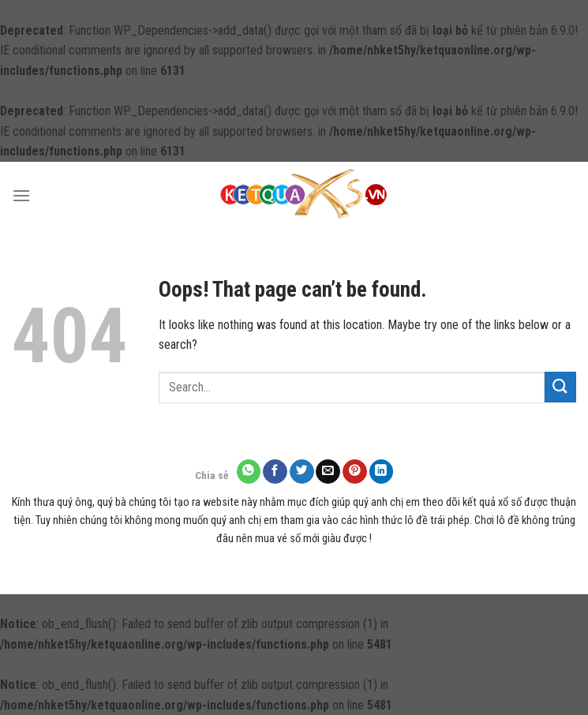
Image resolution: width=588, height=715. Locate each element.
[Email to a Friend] (328, 472)
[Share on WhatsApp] (249, 472)
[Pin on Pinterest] (355, 472)
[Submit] (560, 387)
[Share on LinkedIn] (382, 472)
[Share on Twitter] (302, 472)
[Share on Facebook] (275, 472)
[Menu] (21, 195)
